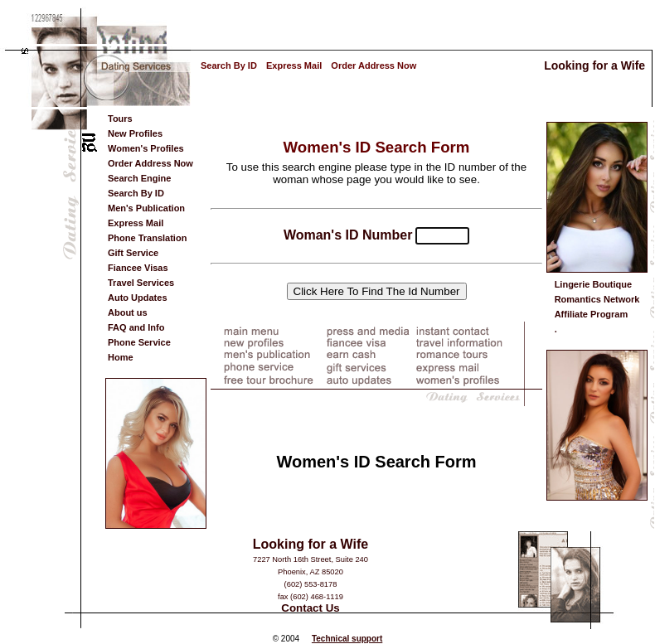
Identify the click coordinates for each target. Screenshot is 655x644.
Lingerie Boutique (594, 284)
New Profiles (135, 133)
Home (121, 357)
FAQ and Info (136, 327)
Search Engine (139, 178)
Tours (120, 119)
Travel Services (141, 283)
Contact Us (310, 608)
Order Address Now (374, 65)
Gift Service (133, 253)
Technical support (347, 639)
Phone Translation (147, 238)
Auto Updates (138, 298)
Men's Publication (146, 208)
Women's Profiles (146, 148)
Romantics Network (597, 299)
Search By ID (229, 65)
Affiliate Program (592, 314)
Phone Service (139, 342)
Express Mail (294, 65)
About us (128, 312)
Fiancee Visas (138, 268)
